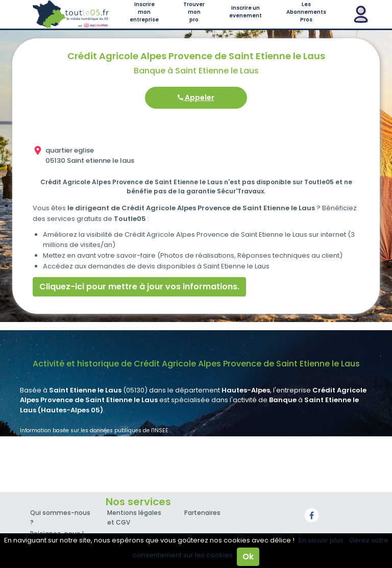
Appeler (196, 97)
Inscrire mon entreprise (144, 12)
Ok (248, 557)
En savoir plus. (322, 540)
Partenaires (202, 513)
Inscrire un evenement (246, 12)
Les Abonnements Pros (306, 12)
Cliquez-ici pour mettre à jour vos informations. (139, 287)
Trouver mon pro (194, 12)
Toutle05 (71, 14)
